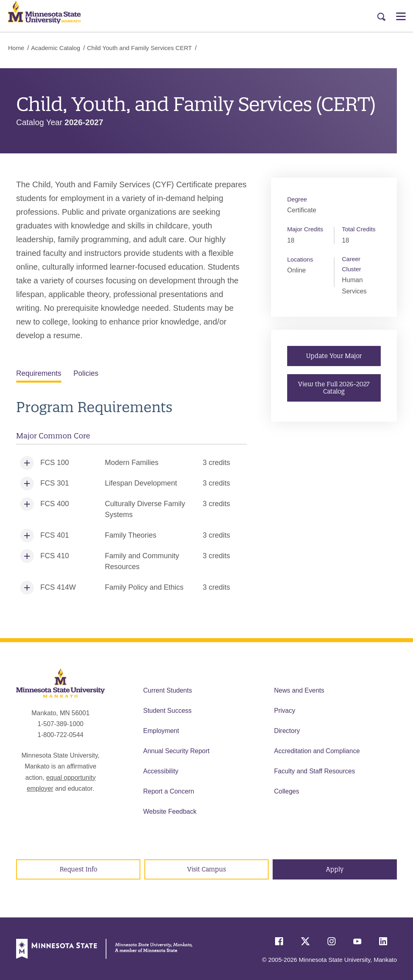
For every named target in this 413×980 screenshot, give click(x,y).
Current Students (168, 690)
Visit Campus (206, 869)
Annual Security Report (176, 751)
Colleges (287, 791)
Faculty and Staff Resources (315, 771)
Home (16, 48)
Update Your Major (334, 356)
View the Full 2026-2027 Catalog (334, 388)
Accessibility (161, 771)
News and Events (299, 690)
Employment (161, 731)
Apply (335, 869)
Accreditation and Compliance (317, 751)
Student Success (167, 711)
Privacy (285, 711)
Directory (287, 731)
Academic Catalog (56, 48)
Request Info (78, 869)
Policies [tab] (86, 373)
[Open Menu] (401, 16)
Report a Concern (169, 791)
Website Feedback (170, 811)
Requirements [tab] (39, 373)
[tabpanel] (131, 498)
